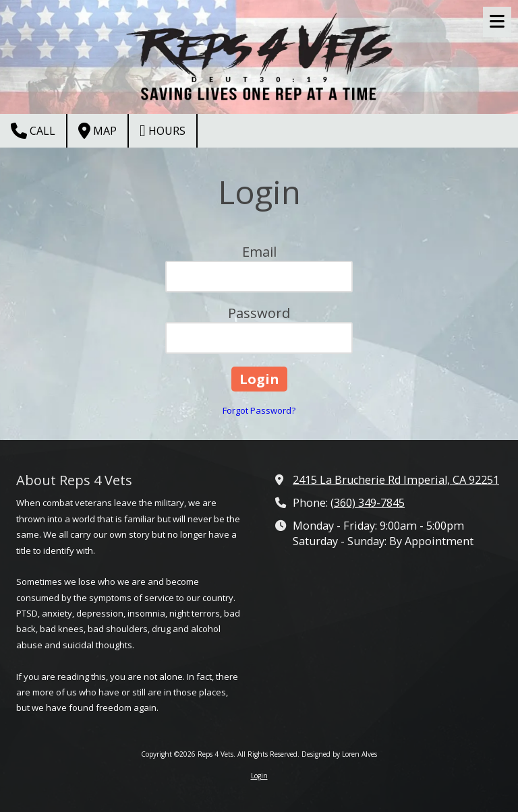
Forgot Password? (259, 410)
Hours (163, 131)
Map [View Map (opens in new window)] (97, 131)
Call (33, 131)
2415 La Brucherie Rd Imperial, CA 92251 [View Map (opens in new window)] (396, 480)
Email (259, 252)
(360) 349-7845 (368, 503)
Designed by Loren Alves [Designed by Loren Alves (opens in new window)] (339, 754)
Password (259, 313)
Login (259, 776)
